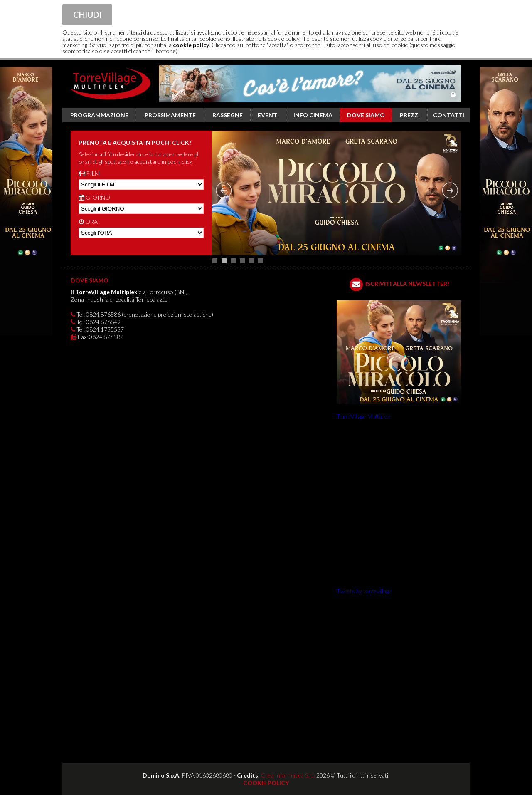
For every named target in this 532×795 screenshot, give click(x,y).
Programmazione (99, 115)
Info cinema (313, 115)
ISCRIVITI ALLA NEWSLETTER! (407, 284)
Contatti (449, 115)
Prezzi (410, 115)
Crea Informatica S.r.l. (288, 775)
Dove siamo (366, 115)
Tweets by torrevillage (364, 591)
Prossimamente (170, 115)
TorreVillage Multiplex (363, 416)
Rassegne (228, 115)
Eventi (268, 115)
